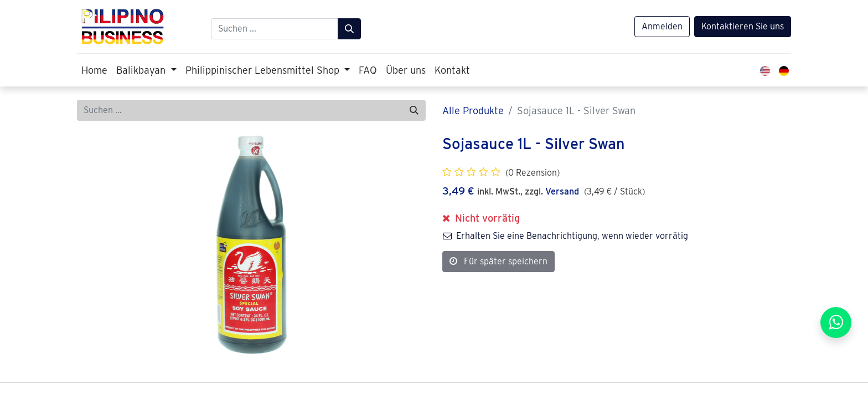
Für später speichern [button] (498, 261)
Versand (562, 191)
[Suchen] (349, 29)
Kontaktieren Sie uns (743, 26)
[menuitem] (94, 70)
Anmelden (662, 26)
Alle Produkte (473, 111)
